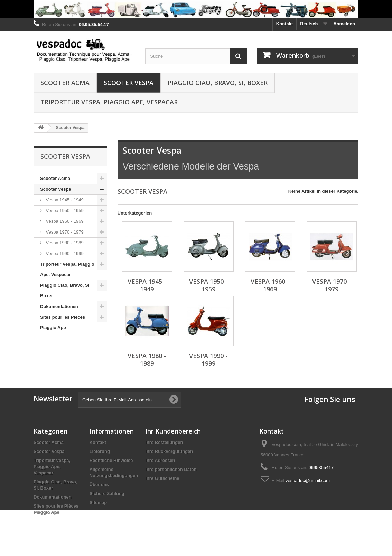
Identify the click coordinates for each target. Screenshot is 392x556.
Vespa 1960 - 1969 (64, 221)
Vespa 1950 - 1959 (64, 211)
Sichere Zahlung (107, 494)
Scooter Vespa (129, 83)
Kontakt (284, 24)
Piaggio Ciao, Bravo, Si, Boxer (218, 83)
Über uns (99, 485)
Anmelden (344, 24)
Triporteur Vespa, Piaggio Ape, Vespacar (109, 102)
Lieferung (100, 451)
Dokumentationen (59, 306)
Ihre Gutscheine (162, 478)
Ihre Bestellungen (164, 442)
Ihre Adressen (160, 460)
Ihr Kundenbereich (173, 431)
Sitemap (98, 503)
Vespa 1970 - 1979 (64, 232)
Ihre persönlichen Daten (171, 469)
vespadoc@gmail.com (308, 480)
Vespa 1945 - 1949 (64, 200)
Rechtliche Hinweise (111, 460)
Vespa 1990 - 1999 (64, 253)
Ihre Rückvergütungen (169, 451)
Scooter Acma (65, 83)
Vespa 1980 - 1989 (64, 243)
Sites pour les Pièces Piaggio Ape (63, 322)
